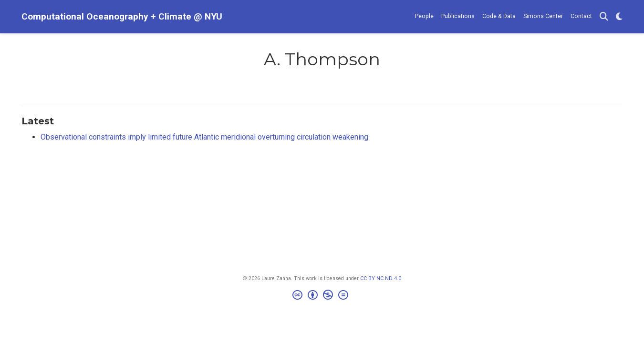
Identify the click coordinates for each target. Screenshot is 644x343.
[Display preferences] (619, 17)
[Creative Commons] (322, 296)
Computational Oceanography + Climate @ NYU (122, 16)
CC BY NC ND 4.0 (381, 278)
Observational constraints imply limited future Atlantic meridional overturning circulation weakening (204, 137)
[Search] (604, 17)
